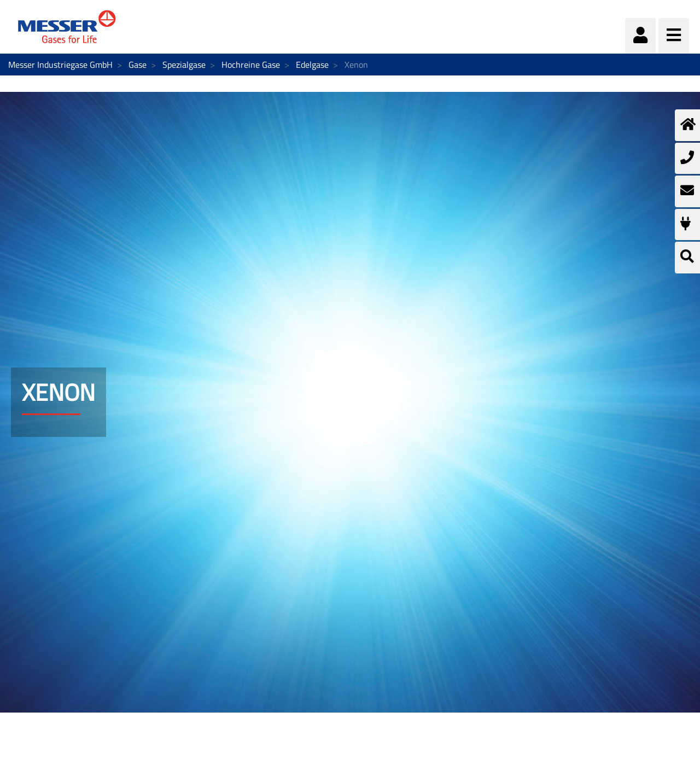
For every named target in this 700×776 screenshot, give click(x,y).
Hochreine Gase (251, 65)
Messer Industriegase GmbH (60, 65)
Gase (138, 65)
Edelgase (312, 65)
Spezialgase (184, 65)
